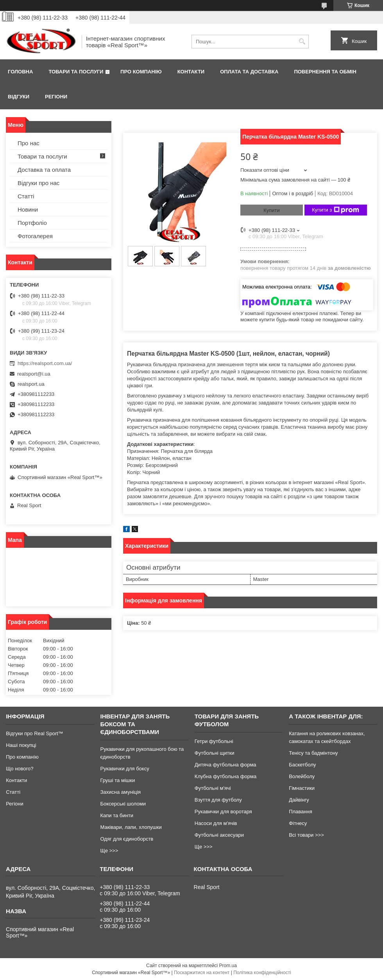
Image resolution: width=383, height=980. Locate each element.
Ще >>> (109, 851)
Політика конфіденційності (262, 973)
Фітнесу (298, 823)
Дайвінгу (299, 800)
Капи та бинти (116, 815)
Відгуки (19, 97)
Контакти (191, 72)
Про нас (29, 143)
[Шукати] (302, 42)
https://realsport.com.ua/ (45, 363)
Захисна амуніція (120, 792)
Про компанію (141, 72)
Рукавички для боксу (124, 769)
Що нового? (20, 769)
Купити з (336, 210)
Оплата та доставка (249, 72)
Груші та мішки (117, 780)
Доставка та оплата (44, 170)
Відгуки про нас (38, 183)
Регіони (56, 97)
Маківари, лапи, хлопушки (131, 827)
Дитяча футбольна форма (226, 765)
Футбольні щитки (215, 753)
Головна (20, 72)
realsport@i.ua (34, 374)
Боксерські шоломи (123, 804)
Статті (26, 196)
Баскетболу (302, 765)
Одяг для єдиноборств (127, 839)
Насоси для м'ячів (216, 823)
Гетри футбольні (214, 741)
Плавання (301, 812)
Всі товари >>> (306, 835)
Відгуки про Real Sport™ (34, 733)
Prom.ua (228, 966)
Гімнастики (302, 788)
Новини (28, 209)
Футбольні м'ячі (213, 788)
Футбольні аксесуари (219, 835)
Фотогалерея (35, 236)
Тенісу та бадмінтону (313, 753)
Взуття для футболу (218, 800)
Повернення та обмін (325, 72)
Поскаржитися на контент (202, 973)
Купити (272, 210)
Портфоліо (32, 223)
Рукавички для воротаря (223, 812)
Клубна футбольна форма (226, 776)
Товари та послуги (76, 72)
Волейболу (302, 776)
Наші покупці (21, 745)
